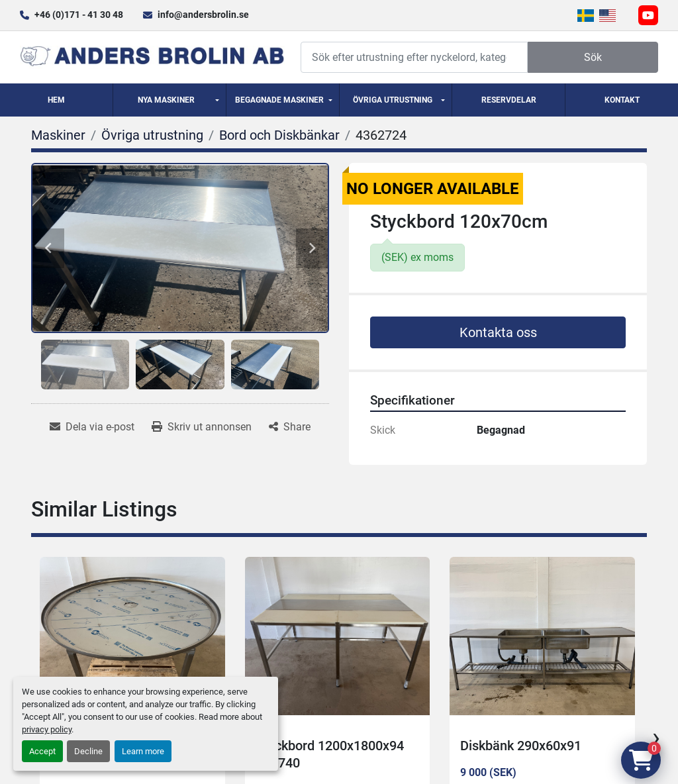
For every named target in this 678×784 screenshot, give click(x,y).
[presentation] (656, 738)
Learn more (143, 751)
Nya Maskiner (166, 100)
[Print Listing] (202, 427)
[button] (169, 100)
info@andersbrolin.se (203, 15)
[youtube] (648, 15)
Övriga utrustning (393, 100)
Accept (42, 751)
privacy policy (47, 729)
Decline (88, 751)
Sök (593, 57)
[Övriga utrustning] (152, 135)
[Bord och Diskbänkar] (279, 135)
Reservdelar (509, 100)
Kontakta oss (498, 332)
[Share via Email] (92, 427)
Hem (56, 100)
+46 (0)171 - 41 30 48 (79, 15)
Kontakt (622, 100)
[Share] (290, 427)
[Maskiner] (58, 135)
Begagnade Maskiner (279, 100)
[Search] (414, 57)
